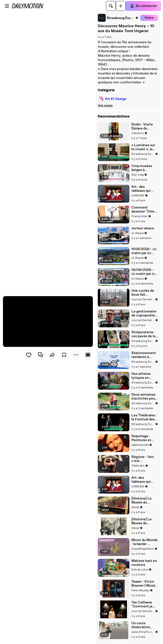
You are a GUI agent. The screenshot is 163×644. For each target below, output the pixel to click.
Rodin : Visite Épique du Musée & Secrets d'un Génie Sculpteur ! (144, 126)
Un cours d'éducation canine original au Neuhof (143, 625)
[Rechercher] (111, 6)
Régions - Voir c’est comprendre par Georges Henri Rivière (144, 459)
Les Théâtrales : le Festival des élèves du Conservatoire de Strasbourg (144, 417)
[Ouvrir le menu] (7, 6)
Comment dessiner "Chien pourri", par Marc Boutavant (144, 210)
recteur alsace (143, 228)
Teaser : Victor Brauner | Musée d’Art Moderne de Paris (144, 584)
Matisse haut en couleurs (144, 563)
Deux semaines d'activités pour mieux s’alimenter (144, 397)
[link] (118, 18)
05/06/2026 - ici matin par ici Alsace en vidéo (144, 272)
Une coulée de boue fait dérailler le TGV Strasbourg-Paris (144, 293)
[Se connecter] (143, 6)
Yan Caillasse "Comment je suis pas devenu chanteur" (144, 604)
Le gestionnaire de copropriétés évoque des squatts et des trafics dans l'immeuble (144, 313)
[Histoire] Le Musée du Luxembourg (142, 521)
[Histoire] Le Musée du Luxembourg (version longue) (144, 501)
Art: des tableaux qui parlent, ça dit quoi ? (142, 480)
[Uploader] (121, 6)
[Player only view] (88, 355)
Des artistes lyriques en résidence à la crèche (142, 376)
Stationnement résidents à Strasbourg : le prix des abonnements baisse (144, 355)
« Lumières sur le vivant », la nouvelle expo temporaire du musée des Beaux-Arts (143, 147)
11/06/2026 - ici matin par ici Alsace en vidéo (144, 251)
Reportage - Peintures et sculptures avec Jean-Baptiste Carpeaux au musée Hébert (144, 438)
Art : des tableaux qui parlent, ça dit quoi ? (142, 189)
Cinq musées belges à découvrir (142, 168)
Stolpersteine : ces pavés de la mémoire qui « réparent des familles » (143, 334)
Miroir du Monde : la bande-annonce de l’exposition (144, 542)
